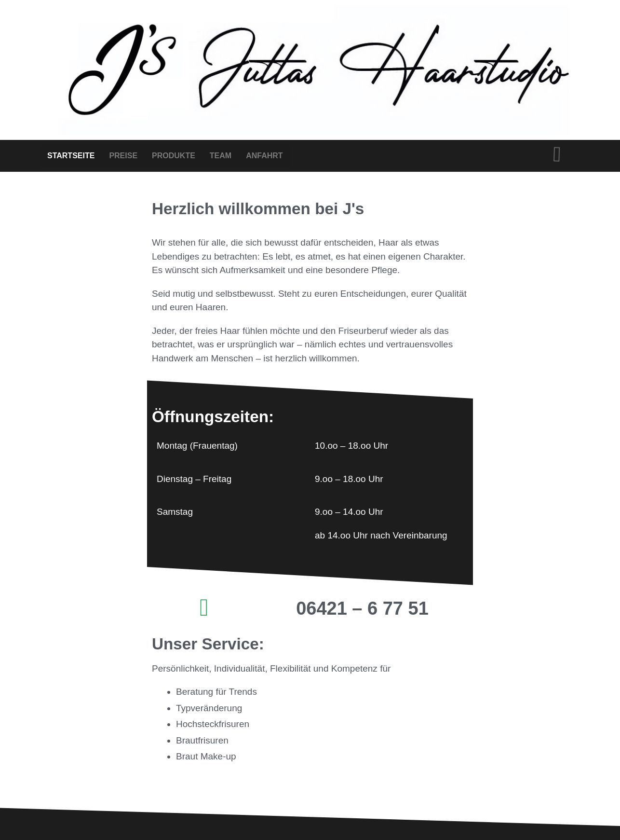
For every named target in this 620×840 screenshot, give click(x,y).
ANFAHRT (264, 156)
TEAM (221, 156)
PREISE (123, 156)
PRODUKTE (174, 156)
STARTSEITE (71, 156)
